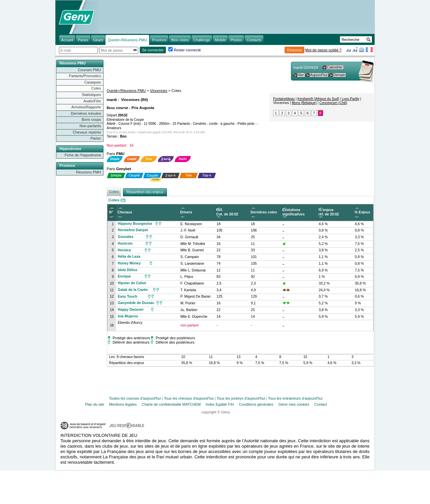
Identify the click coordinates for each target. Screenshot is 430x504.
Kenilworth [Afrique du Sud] (318, 99)
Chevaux (125, 212)
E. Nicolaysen (191, 224)
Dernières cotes (264, 212)
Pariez (96, 138)
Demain (339, 75)
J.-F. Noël (188, 230)
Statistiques (92, 95)
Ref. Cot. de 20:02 (227, 212)
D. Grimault (189, 237)
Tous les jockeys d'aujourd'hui (241, 398)
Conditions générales (256, 404)
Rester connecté (187, 50)
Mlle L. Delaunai (193, 270)
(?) (123, 200)
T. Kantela (188, 290)
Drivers (186, 212)
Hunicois (125, 243)
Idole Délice (128, 270)
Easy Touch (128, 296)
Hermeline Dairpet (133, 230)
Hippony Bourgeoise (135, 224)
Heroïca (124, 250)
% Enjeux (362, 212)
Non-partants (90, 126)
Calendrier (335, 67)
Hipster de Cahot (132, 283)
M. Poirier (188, 303)
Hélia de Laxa (129, 257)
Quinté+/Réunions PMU (126, 91)
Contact (320, 404)
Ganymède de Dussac (136, 303)
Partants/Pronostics (85, 76)
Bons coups (91, 119)
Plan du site (95, 404)
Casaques (93, 82)
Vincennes (159, 91)
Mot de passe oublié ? (324, 50)
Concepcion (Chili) (333, 103)
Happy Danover (131, 310)
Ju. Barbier (189, 310)
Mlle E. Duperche (194, 317)
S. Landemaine (192, 264)
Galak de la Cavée (133, 290)
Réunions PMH (88, 172)
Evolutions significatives (293, 212)
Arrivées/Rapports (86, 107)
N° (111, 212)
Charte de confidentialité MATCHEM (171, 404)
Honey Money (129, 263)
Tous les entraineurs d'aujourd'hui (295, 398)
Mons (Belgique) (304, 103)
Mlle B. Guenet (192, 250)
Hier (301, 75)
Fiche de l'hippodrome (83, 155)
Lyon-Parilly (351, 99)
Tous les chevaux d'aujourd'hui (189, 398)
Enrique (124, 276)
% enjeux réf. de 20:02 (329, 212)
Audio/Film (92, 101)
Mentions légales (123, 404)
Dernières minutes (86, 113)
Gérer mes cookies (294, 404)
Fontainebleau (284, 99)
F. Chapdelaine (192, 283)
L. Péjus (187, 277)
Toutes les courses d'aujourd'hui (135, 398)
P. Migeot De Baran (196, 296)
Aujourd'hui (319, 75)
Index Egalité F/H (220, 404)
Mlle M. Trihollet (193, 244)
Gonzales (126, 237)
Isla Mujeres (128, 316)
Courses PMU (90, 70)
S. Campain (190, 257)
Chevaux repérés (87, 132)
